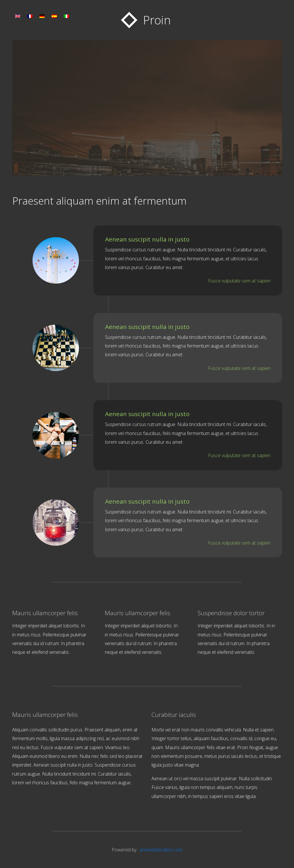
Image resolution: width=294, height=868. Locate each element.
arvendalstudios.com (161, 850)
